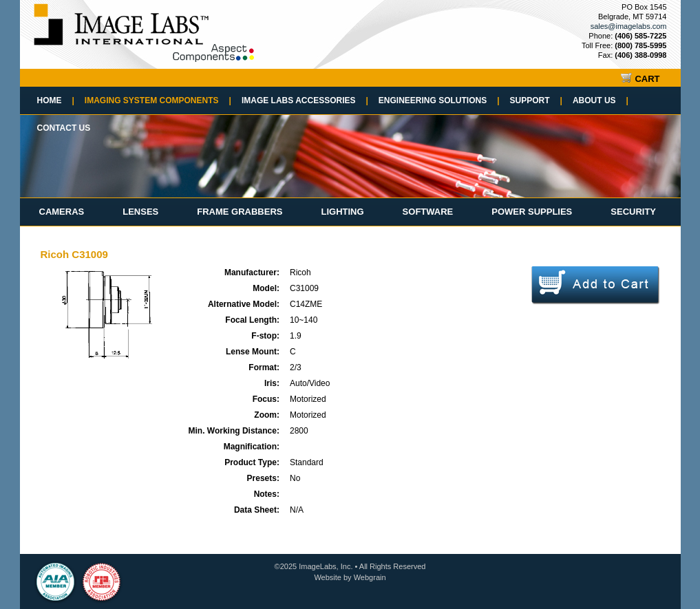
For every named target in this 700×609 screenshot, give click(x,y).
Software (428, 212)
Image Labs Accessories (305, 100)
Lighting (342, 212)
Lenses (140, 212)
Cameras (62, 212)
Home (56, 100)
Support (536, 100)
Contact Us (64, 128)
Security (633, 212)
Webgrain (370, 577)
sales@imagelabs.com (629, 26)
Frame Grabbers (240, 212)
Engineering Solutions (439, 100)
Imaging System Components (158, 100)
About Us (601, 100)
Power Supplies (532, 212)
